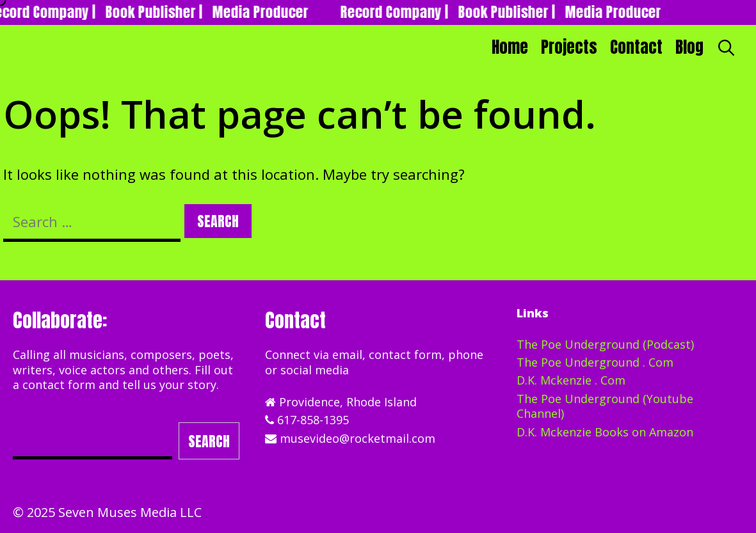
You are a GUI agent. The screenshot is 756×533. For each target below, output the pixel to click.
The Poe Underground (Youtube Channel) (605, 406)
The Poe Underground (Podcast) (605, 344)
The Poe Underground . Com (595, 362)
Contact (636, 47)
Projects (569, 47)
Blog (689, 47)
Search (209, 441)
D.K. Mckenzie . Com (571, 380)
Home (510, 47)
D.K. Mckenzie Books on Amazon (605, 432)
